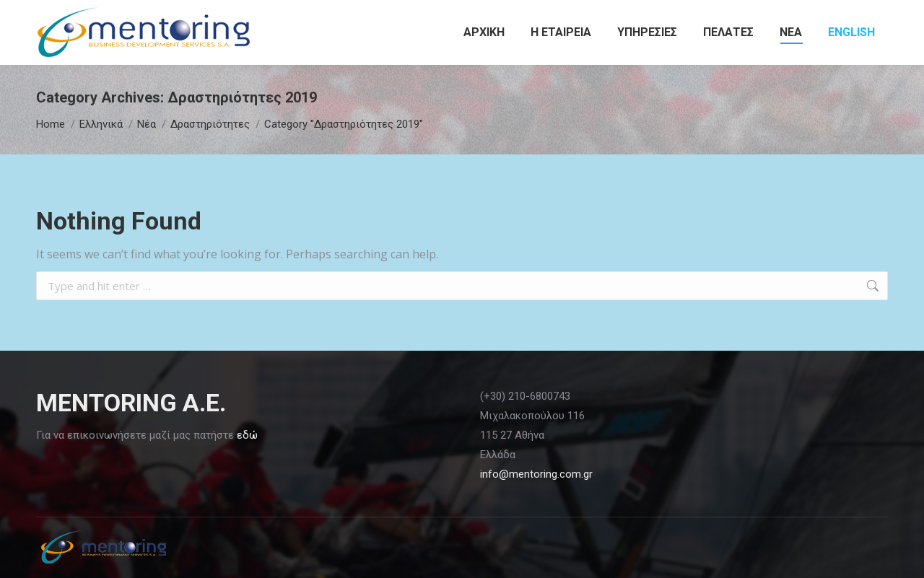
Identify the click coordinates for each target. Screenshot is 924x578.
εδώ (247, 435)
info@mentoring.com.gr (536, 474)
